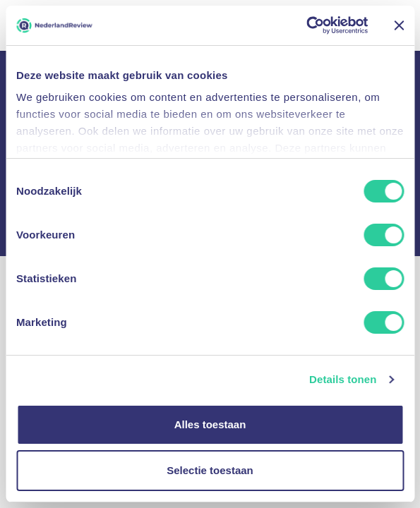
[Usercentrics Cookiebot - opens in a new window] (306, 25)
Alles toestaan (210, 424)
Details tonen (343, 381)
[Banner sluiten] (399, 25)
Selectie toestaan (210, 470)
